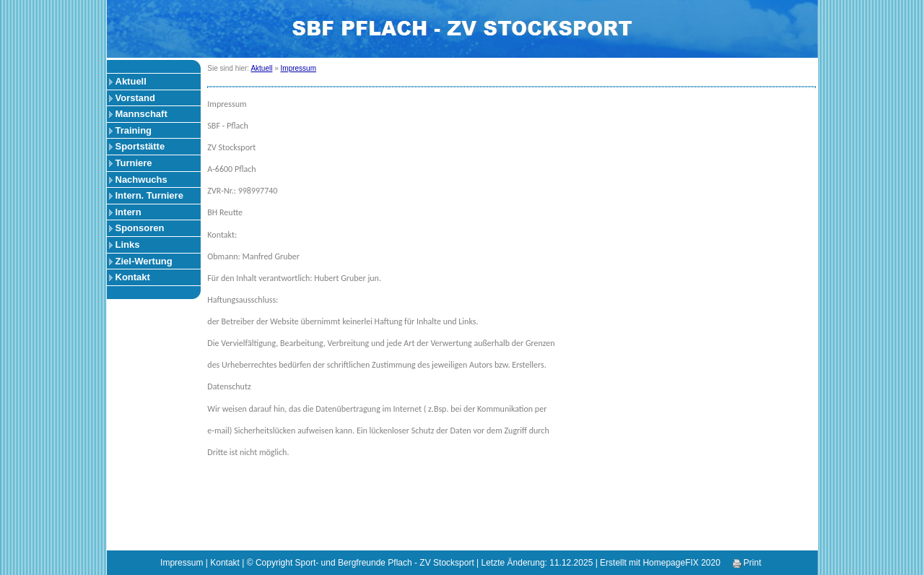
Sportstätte (140, 146)
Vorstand (135, 98)
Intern (128, 212)
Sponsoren (140, 228)
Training (134, 130)
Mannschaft (141, 114)
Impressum (298, 68)
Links (128, 245)
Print (747, 563)
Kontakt (133, 277)
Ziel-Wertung (144, 261)
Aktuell (131, 81)
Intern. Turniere (149, 195)
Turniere (134, 163)
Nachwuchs (141, 180)
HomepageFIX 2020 (681, 563)
